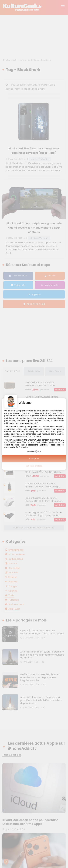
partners (24, 411)
